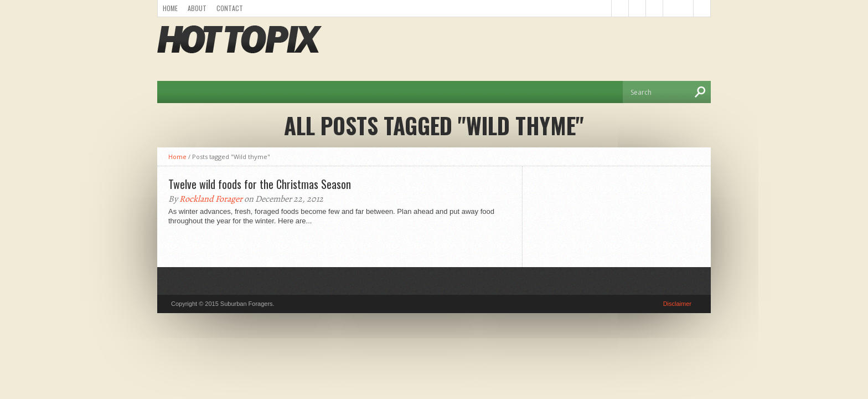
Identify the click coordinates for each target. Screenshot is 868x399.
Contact (230, 8)
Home (170, 8)
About (197, 8)
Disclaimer (677, 304)
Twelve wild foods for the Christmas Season (260, 184)
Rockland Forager (211, 199)
